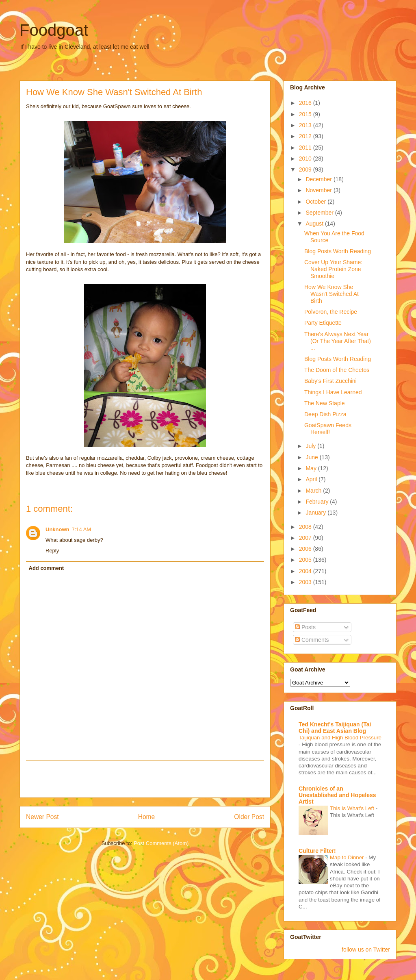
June (312, 457)
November (319, 190)
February (318, 502)
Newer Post (42, 817)
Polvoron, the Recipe (331, 312)
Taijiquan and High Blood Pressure (340, 738)
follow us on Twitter (366, 950)
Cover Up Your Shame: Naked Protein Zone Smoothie (333, 269)
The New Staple (325, 403)
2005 (306, 560)
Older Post (249, 817)
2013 (306, 125)
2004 (306, 571)
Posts (305, 627)
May (312, 468)
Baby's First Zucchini (330, 381)
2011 (306, 148)
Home (147, 817)
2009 (306, 169)
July (311, 446)
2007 (306, 538)
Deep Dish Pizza (325, 414)
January (316, 513)
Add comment (47, 568)
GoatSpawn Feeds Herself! (328, 429)
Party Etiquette (323, 323)
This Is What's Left (353, 808)
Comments (312, 640)
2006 (306, 549)
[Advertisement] (145, 779)
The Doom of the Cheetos (337, 370)
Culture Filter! (317, 851)
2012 (306, 136)
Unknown (57, 529)
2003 (306, 582)
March (314, 491)
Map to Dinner (348, 857)
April (312, 479)
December (319, 179)
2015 (306, 114)
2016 (306, 103)
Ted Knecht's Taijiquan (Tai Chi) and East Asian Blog (335, 728)
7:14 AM (82, 529)
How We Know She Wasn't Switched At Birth (331, 294)
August (315, 224)
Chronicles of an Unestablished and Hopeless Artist (337, 795)
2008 (306, 527)
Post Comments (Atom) (161, 843)
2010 (306, 159)
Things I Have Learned (333, 392)
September (320, 213)
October (316, 202)
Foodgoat (54, 30)
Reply (52, 551)
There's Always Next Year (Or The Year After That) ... (338, 341)
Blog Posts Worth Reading (338, 251)
